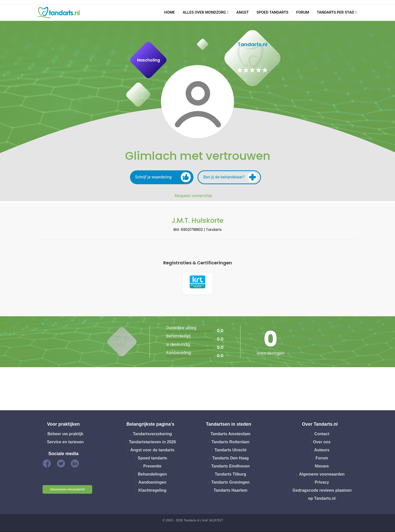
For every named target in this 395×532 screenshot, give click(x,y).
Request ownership (193, 196)
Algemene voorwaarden (322, 475)
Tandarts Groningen (231, 483)
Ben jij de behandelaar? (231, 177)
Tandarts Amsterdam (231, 435)
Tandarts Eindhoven (231, 467)
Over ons (322, 443)
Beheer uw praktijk (65, 435)
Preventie (152, 467)
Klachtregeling (152, 492)
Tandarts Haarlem (231, 492)
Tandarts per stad (336, 12)
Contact (322, 435)
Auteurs (322, 451)
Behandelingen (153, 475)
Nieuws (322, 467)
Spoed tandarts (272, 12)
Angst (242, 12)
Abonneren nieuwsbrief (67, 491)
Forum (303, 12)
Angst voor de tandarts (152, 451)
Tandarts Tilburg (231, 475)
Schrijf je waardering (163, 177)
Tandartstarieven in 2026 (152, 443)
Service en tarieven (65, 443)
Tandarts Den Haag (231, 459)
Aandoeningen (152, 483)
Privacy (322, 483)
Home (170, 12)
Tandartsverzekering (152, 435)
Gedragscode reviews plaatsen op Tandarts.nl (322, 496)
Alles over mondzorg (204, 12)
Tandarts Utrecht (230, 451)
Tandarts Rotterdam (230, 443)
